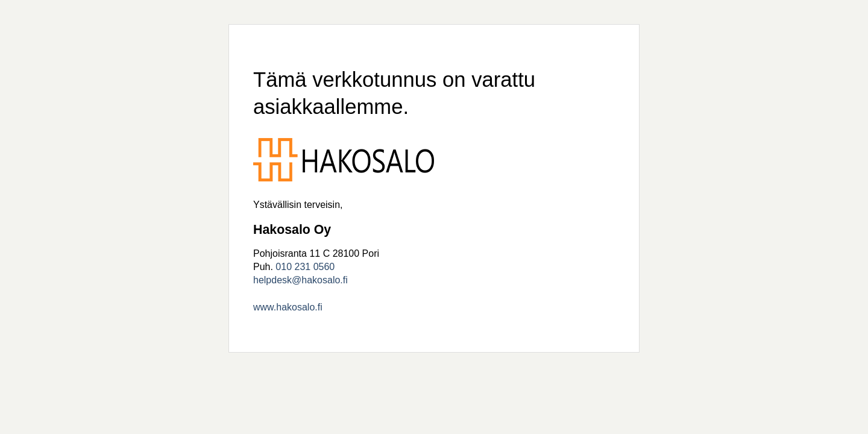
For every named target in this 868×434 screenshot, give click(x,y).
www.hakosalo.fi (288, 307)
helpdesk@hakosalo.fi (300, 280)
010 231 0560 (305, 267)
